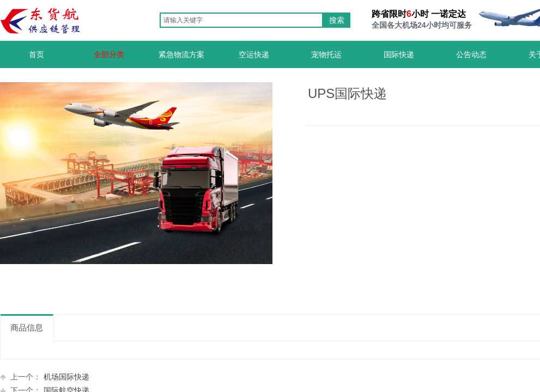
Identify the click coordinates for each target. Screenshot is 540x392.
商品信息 (27, 327)
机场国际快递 (45, 377)
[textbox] (241, 20)
